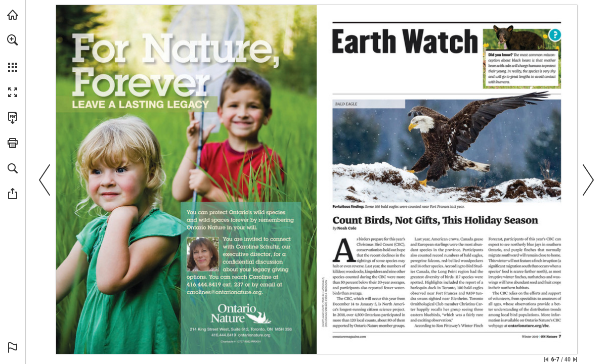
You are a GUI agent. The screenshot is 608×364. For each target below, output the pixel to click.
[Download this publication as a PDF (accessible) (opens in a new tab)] (13, 118)
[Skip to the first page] (546, 359)
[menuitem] (13, 53)
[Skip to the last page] (575, 359)
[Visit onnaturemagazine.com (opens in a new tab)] (13, 15)
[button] (13, 40)
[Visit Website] (350, 337)
